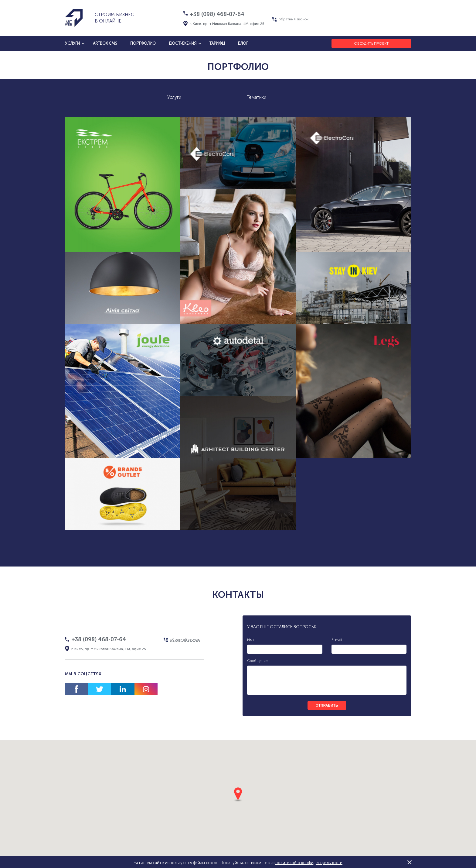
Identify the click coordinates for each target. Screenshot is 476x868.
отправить (327, 705)
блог (243, 43)
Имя (251, 640)
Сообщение (257, 661)
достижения (183, 43)
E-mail (337, 640)
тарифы (217, 43)
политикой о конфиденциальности (309, 863)
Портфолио (143, 43)
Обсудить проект (371, 43)
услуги (72, 43)
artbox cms (105, 43)
